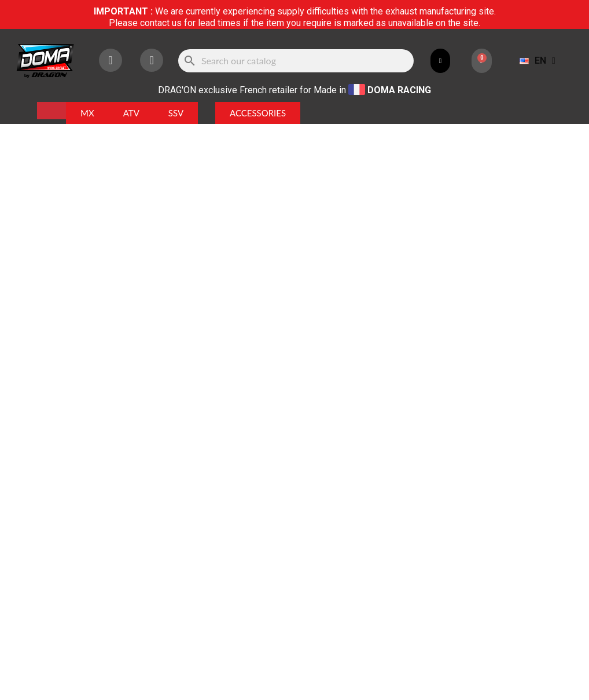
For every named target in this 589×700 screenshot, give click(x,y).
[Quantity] (317, 240)
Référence (321, 153)
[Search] (296, 61)
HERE (369, 501)
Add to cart (401, 240)
